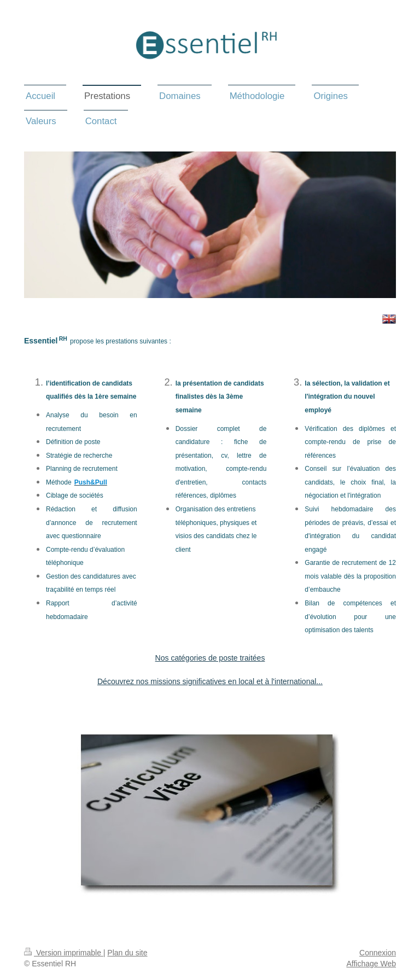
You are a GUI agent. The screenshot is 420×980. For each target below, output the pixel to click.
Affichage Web (371, 964)
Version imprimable (64, 953)
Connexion (378, 953)
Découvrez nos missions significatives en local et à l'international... (210, 681)
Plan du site (127, 953)
